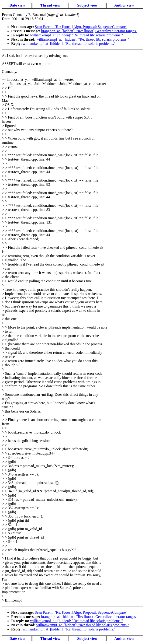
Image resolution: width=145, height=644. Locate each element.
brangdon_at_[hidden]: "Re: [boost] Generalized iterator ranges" (89, 31)
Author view (124, 5)
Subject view (87, 5)
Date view (17, 5)
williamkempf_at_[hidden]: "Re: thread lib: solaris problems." (76, 35)
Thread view (50, 5)
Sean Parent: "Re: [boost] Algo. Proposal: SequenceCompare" (81, 27)
